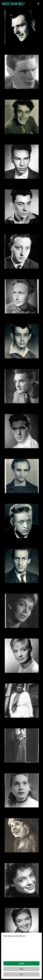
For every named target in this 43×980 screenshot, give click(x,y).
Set (22, 974)
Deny (21, 969)
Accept (21, 963)
